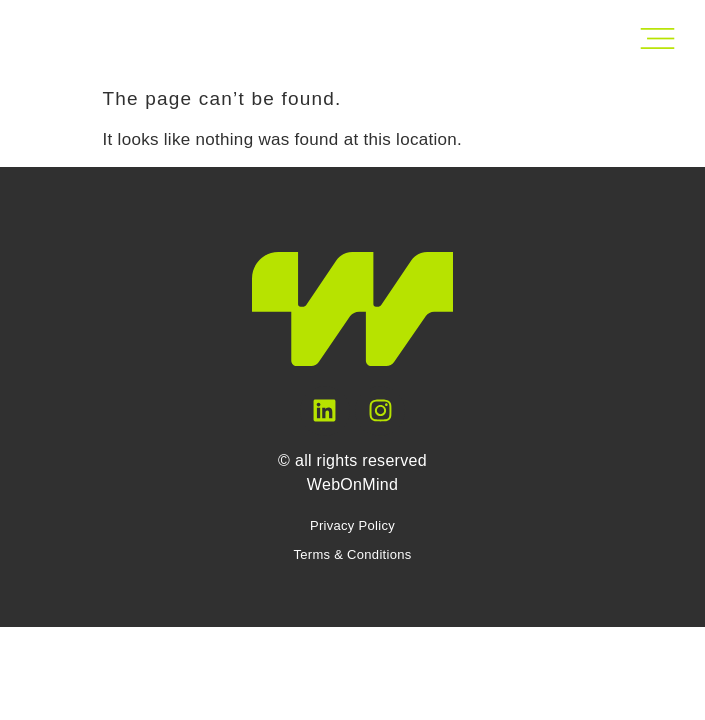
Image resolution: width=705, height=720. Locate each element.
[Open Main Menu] (657, 38)
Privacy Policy (352, 525)
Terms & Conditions (352, 554)
